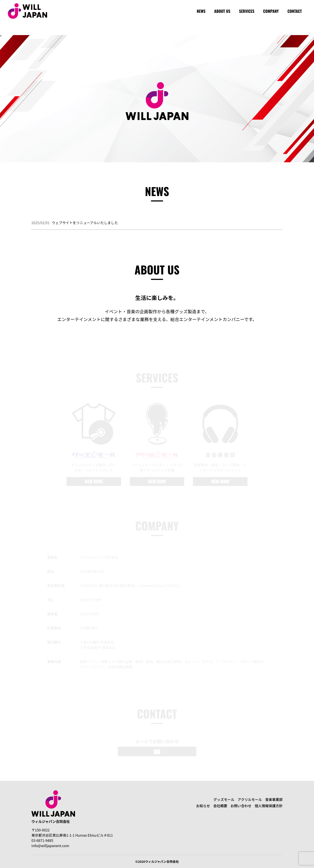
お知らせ (203, 806)
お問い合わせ (241, 806)
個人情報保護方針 (269, 806)
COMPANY (271, 11)
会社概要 (220, 806)
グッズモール (224, 799)
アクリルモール (250, 799)
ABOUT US (222, 11)
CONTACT (295, 11)
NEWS (201, 11)
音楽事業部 (274, 799)
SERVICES (247, 11)
